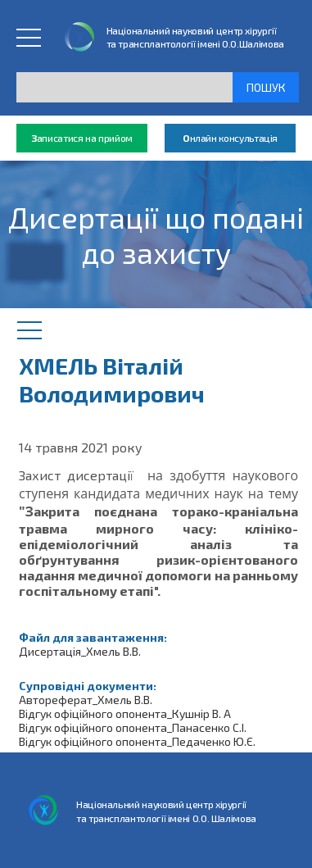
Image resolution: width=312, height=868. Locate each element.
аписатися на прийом (82, 138)
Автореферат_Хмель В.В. (86, 700)
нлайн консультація (230, 138)
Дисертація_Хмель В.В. (80, 651)
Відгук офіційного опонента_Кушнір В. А (125, 713)
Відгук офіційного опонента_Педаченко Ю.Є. (137, 741)
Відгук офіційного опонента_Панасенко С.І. (133, 727)
